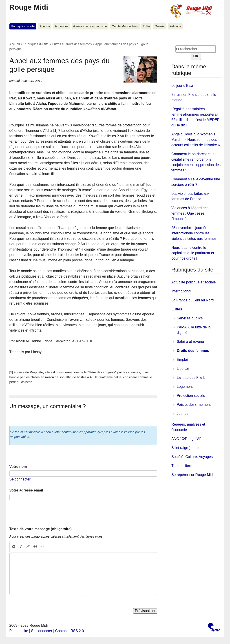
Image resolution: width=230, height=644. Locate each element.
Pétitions (175, 26)
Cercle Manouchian (125, 26)
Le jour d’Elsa (182, 86)
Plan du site (19, 631)
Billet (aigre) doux (185, 448)
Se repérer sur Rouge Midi (192, 475)
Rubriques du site (23, 26)
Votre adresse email (26, 490)
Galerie (160, 26)
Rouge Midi (29, 7)
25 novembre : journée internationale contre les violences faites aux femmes (194, 233)
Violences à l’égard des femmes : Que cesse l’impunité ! (190, 213)
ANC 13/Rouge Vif (186, 439)
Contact (61, 631)
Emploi (182, 360)
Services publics (190, 318)
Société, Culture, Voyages (192, 457)
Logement (185, 387)
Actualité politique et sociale (194, 282)
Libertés (183, 369)
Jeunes (183, 414)
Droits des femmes (78, 44)
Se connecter (20, 479)
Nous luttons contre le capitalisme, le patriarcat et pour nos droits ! (193, 253)
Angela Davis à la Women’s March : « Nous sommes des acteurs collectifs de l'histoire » (196, 140)
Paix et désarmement (194, 405)
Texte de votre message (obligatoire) (41, 529)
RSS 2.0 (77, 631)
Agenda (45, 26)
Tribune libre (181, 466)
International (181, 291)
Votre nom (18, 467)
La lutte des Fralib (191, 378)
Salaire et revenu (190, 342)
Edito (146, 26)
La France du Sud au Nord (193, 300)
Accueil (15, 44)
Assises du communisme (90, 26)
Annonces (62, 26)
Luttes (57, 44)
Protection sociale (191, 396)
